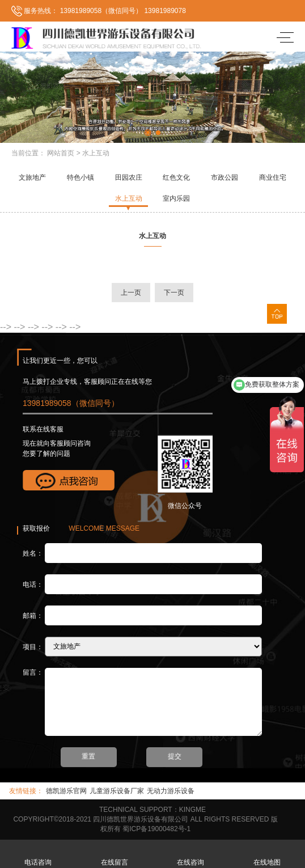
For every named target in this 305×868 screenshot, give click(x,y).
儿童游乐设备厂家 (117, 791)
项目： (33, 646)
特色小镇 (81, 177)
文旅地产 (32, 177)
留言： (33, 672)
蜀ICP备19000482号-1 (156, 829)
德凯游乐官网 (66, 791)
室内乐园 (176, 198)
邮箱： (33, 615)
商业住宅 (273, 177)
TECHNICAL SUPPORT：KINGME (152, 810)
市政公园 (224, 177)
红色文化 (176, 177)
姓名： (33, 553)
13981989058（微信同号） (100, 11)
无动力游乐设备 (171, 791)
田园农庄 (129, 177)
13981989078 (165, 11)
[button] (148, 133)
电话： (33, 584)
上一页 (131, 293)
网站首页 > (63, 153)
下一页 (174, 293)
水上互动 (96, 153)
